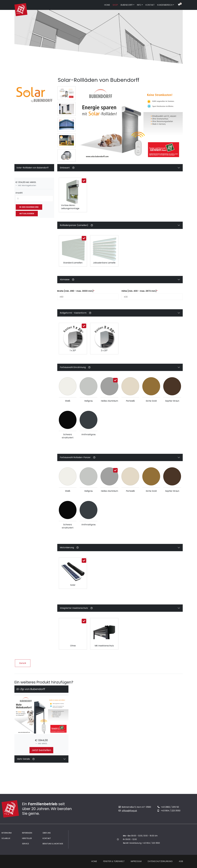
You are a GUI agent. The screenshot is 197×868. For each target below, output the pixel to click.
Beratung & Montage (53, 844)
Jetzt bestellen (41, 750)
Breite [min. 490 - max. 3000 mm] (76, 291)
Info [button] (139, 5)
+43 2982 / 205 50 (168, 807)
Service (26, 844)
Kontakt (150, 5)
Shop (115, 5)
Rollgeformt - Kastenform (76, 313)
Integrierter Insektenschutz (76, 609)
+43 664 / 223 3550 (169, 811)
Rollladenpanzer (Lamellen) (76, 226)
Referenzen (27, 833)
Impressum (136, 861)
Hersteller (27, 838)
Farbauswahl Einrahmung (75, 368)
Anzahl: (19, 193)
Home (107, 5)
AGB (181, 861)
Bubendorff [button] (127, 5)
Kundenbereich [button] (165, 5)
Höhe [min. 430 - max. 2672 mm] (140, 291)
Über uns (47, 833)
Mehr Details (26, 759)
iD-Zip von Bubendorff (31, 689)
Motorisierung (69, 548)
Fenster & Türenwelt (114, 861)
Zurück (23, 663)
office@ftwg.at (128, 811)
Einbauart (67, 168)
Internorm (7, 833)
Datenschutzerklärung (160, 861)
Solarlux (6, 838)
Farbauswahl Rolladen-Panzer (78, 458)
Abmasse (67, 280)
